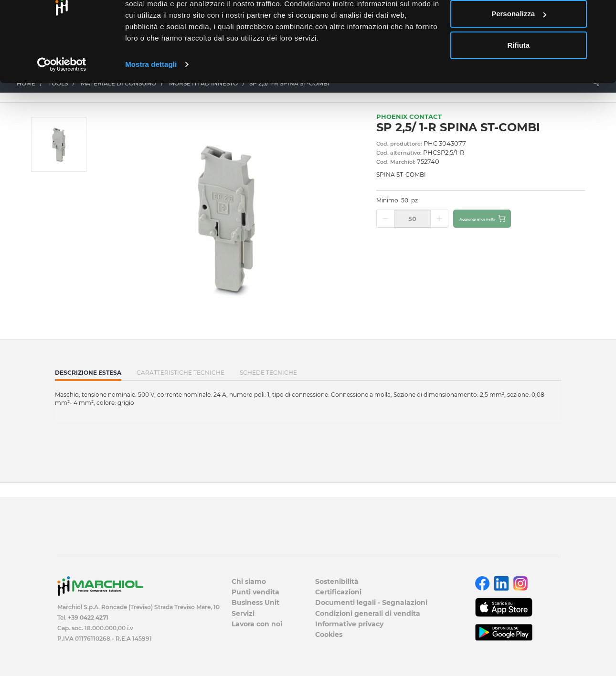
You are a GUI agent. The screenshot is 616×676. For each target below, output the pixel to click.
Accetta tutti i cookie (519, 25)
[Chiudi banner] (601, 15)
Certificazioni (338, 592)
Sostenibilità (337, 581)
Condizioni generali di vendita (368, 613)
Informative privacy (349, 624)
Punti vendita (255, 592)
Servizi (243, 613)
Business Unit (255, 602)
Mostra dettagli (151, 107)
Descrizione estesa (88, 375)
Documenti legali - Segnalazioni (371, 602)
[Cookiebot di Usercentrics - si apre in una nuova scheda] (62, 107)
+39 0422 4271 (88, 618)
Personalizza (519, 57)
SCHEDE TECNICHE (268, 373)
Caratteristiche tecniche (181, 373)
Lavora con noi (257, 624)
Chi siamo (249, 581)
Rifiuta (519, 88)
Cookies (329, 634)
